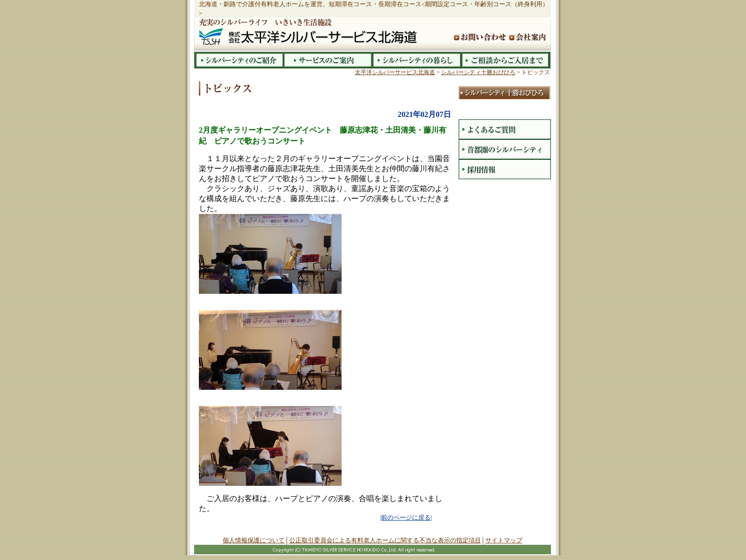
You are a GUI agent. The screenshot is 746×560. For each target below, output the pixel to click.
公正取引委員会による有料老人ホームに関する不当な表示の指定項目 (385, 540)
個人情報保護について (254, 540)
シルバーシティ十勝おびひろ (478, 72)
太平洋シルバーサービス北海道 (395, 72)
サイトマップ (504, 540)
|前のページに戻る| (406, 518)
